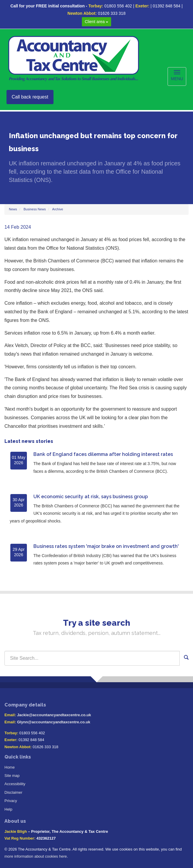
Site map (12, 776)
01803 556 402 (118, 6)
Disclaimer (13, 792)
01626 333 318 (112, 13)
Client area (97, 22)
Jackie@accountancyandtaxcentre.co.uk (54, 715)
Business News (35, 209)
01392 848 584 (167, 6)
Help (8, 809)
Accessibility (15, 784)
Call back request (30, 97)
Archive (58, 209)
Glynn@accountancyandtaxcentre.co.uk (54, 722)
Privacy (11, 801)
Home (10, 767)
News (13, 209)
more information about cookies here (36, 856)
